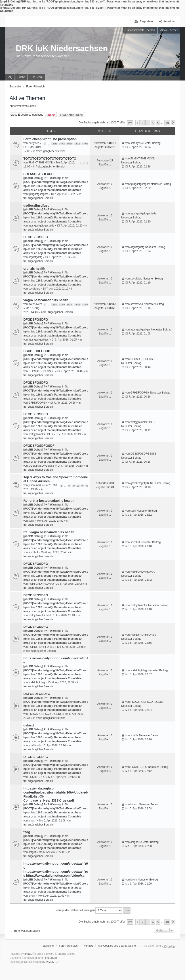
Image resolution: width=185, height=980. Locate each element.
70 (87, 486)
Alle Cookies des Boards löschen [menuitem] (118, 946)
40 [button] (167, 123)
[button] (130, 123)
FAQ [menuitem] (10, 77)
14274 (62, 305)
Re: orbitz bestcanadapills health (49, 501)
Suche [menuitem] (21, 77)
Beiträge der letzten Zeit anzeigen (88, 910)
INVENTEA (53, 962)
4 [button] (153, 123)
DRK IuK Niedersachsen (62, 48)
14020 (70, 144)
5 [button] (158, 123)
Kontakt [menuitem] (88, 946)
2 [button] (143, 123)
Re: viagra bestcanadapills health (49, 532)
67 (74, 486)
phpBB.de (51, 958)
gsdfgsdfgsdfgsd (37, 205)
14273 (54, 305)
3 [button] (148, 123)
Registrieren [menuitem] (147, 21)
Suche (51, 115)
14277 (85, 305)
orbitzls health (34, 269)
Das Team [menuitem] (37, 77)
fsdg (27, 832)
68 (78, 486)
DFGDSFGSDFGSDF (39, 446)
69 (82, 486)
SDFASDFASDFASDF (40, 174)
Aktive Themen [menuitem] (169, 30)
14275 (70, 305)
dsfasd (29, 725)
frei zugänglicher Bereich (51, 151)
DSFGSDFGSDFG (37, 694)
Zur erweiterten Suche (23, 106)
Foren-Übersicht (69, 946)
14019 (62, 144)
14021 (77, 144)
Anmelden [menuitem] (169, 21)
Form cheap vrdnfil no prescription (50, 139)
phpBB (28, 954)
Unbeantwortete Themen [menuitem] (140, 30)
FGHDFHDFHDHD (37, 351)
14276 (77, 305)
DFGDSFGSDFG (36, 237)
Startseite (48, 946)
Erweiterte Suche (71, 115)
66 (69, 486)
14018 (54, 144)
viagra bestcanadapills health (46, 300)
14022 (85, 144)
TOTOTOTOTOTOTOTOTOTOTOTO (50, 159)
